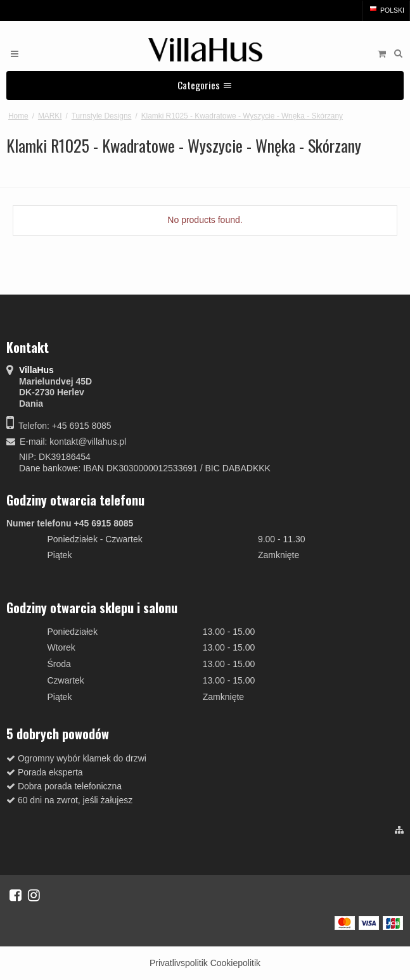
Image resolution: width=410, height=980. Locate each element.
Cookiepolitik (235, 963)
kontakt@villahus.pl (88, 442)
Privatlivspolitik (179, 963)
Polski (386, 10)
